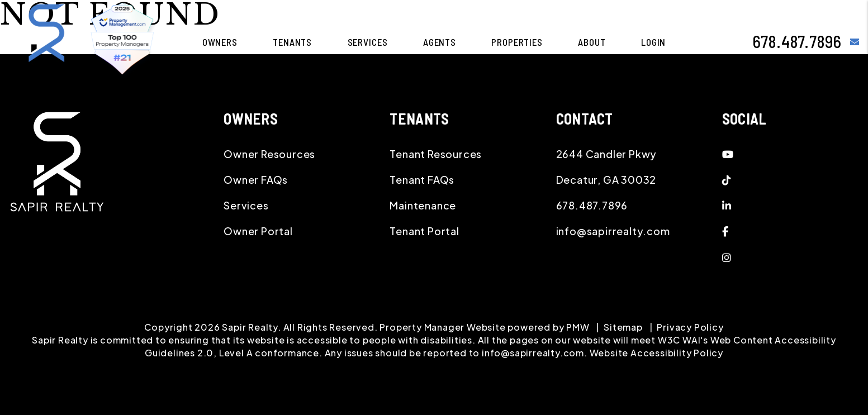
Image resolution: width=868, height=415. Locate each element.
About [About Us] (592, 42)
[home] (46, 40)
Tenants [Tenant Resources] (292, 42)
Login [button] (653, 42)
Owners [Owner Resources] (220, 42)
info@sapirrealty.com (613, 231)
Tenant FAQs (422, 180)
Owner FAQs (256, 180)
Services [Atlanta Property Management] (368, 42)
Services (246, 205)
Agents (440, 42)
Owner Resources (269, 154)
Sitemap (623, 327)
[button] (855, 42)
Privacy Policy (690, 327)
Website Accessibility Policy (656, 353)
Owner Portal (258, 231)
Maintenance (423, 205)
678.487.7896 (797, 41)
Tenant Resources (436, 154)
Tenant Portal (424, 231)
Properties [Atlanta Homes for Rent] (517, 42)
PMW (578, 327)
